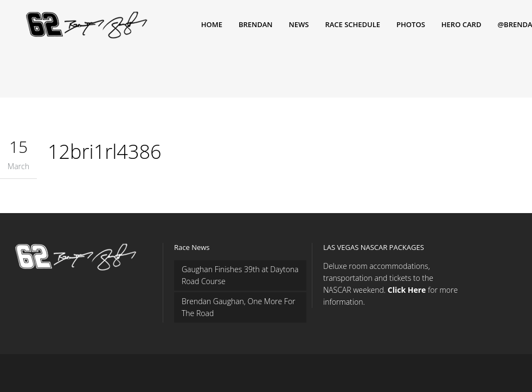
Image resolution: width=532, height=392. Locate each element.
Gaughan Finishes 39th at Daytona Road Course (240, 275)
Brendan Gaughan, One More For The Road (239, 307)
